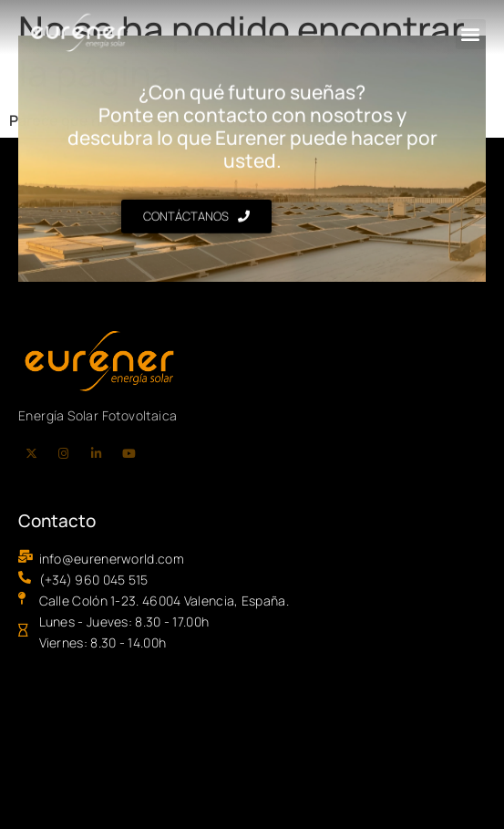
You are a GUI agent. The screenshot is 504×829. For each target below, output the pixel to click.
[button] (471, 34)
